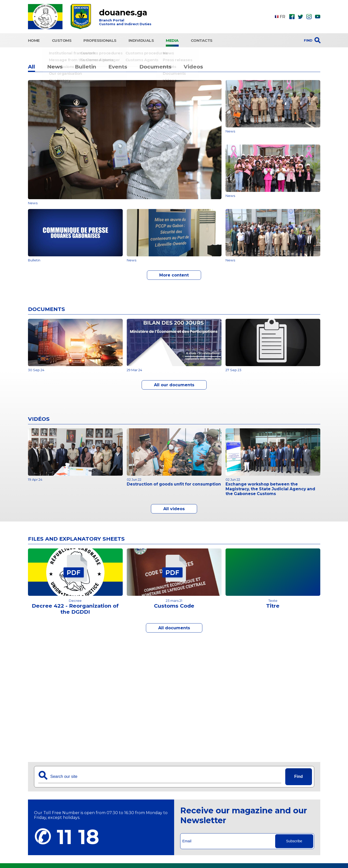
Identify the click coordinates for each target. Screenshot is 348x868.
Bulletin (86, 65)
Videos (193, 65)
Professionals (100, 40)
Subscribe (294, 840)
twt (300, 17)
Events (118, 65)
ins (309, 17)
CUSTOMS (62, 40)
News (55, 65)
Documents (155, 65)
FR (280, 17)
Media (172, 40)
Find (299, 775)
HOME (34, 40)
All (31, 65)
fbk (292, 17)
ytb (318, 17)
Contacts (202, 40)
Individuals (141, 40)
